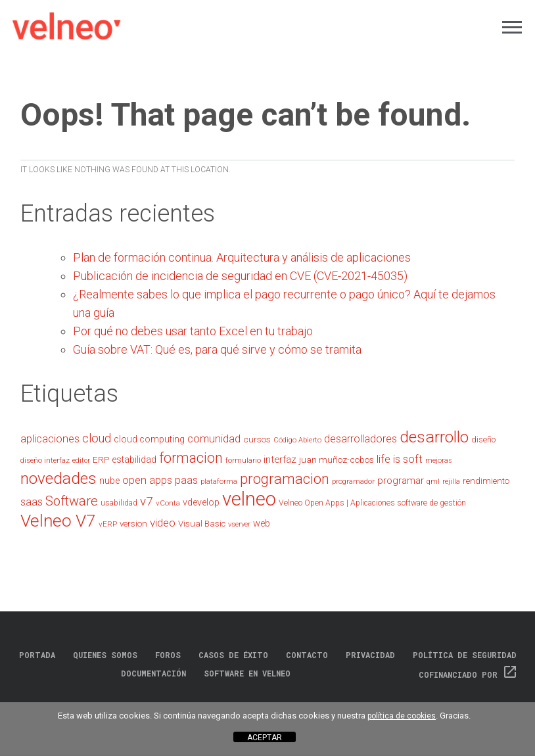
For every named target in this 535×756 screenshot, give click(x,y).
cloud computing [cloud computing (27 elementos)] (149, 439)
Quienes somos (105, 655)
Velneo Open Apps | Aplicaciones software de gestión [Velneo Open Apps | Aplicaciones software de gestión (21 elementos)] (372, 503)
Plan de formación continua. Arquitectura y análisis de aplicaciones (242, 257)
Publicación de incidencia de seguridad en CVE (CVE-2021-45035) (240, 276)
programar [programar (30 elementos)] (401, 481)
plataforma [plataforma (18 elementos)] (219, 482)
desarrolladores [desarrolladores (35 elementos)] (361, 439)
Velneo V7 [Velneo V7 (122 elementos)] (58, 521)
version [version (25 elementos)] (133, 523)
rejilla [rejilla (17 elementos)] (451, 482)
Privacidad (370, 655)
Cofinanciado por (468, 674)
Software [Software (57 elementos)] (72, 501)
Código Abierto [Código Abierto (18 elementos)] (297, 440)
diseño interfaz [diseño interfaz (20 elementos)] (45, 460)
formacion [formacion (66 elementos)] (191, 458)
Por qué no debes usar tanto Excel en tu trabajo (193, 331)
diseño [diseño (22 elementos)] (483, 439)
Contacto (307, 655)
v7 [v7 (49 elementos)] (147, 501)
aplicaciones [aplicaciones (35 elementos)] (50, 439)
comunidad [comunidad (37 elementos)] (214, 439)
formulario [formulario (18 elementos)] (243, 461)
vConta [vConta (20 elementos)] (168, 503)
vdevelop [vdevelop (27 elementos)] (201, 502)
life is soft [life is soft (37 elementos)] (400, 459)
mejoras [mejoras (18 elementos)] (439, 461)
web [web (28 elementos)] (262, 524)
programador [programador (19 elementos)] (353, 481)
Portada (37, 655)
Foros (168, 655)
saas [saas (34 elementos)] (32, 502)
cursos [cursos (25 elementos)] (257, 439)
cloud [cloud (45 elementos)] (97, 438)
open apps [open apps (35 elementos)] (147, 480)
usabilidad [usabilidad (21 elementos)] (119, 503)
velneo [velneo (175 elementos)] (249, 499)
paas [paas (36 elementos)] (186, 480)
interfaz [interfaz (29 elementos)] (280, 460)
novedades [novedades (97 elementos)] (58, 478)
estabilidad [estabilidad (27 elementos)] (134, 460)
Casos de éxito (233, 655)
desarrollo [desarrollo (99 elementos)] (434, 437)
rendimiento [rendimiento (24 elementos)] (486, 481)
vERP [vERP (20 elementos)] (108, 524)
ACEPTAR (265, 738)
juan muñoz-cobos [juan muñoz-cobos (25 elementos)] (337, 460)
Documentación (153, 673)
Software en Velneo (247, 673)
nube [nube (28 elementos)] (109, 481)
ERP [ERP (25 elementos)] (101, 460)
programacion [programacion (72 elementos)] (285, 479)
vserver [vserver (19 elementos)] (239, 524)
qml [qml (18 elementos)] (433, 482)
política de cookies (402, 716)
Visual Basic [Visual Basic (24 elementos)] (202, 524)
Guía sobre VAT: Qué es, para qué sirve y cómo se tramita (217, 349)
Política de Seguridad (465, 655)
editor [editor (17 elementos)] (81, 461)
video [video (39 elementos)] (163, 523)
